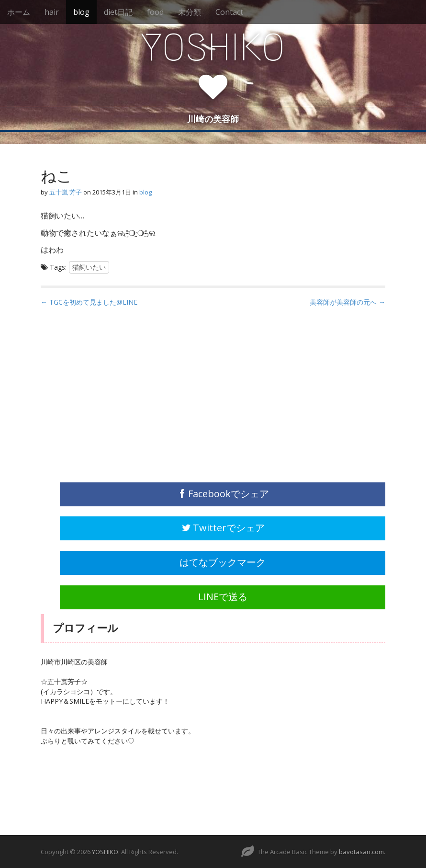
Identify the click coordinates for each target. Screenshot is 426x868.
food (155, 12)
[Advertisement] (112, 400)
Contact (229, 12)
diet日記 (118, 12)
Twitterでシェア (223, 528)
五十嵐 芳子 (66, 192)
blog (81, 12)
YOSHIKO (213, 47)
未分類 (190, 12)
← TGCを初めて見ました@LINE (89, 302)
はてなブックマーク (223, 562)
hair (52, 12)
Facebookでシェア (223, 494)
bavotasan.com (361, 852)
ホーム (19, 12)
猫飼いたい (89, 267)
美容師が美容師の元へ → (348, 302)
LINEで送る (223, 597)
